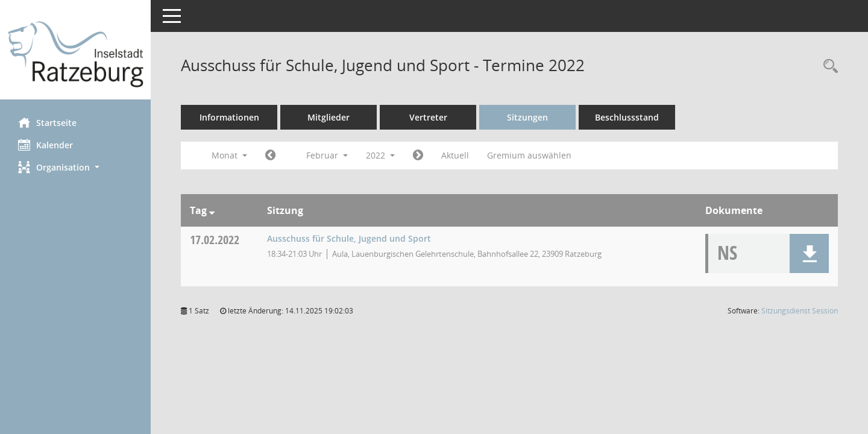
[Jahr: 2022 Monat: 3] (418, 156)
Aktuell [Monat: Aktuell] (455, 155)
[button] (75, 167)
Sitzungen (527, 117)
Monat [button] (229, 155)
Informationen (229, 117)
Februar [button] (327, 155)
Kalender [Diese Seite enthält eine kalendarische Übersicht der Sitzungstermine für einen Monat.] (46, 145)
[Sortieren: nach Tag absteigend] (212, 210)
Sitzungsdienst (800, 311)
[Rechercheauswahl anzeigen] (828, 67)
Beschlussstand (627, 117)
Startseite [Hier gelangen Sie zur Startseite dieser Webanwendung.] (47, 122)
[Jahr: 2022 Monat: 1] (270, 156)
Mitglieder (329, 117)
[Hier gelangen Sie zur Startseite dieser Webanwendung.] (75, 54)
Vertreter (428, 117)
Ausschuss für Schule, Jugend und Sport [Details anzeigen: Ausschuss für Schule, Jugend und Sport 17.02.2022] (349, 238)
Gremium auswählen (529, 155)
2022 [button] (380, 155)
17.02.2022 (215, 240)
